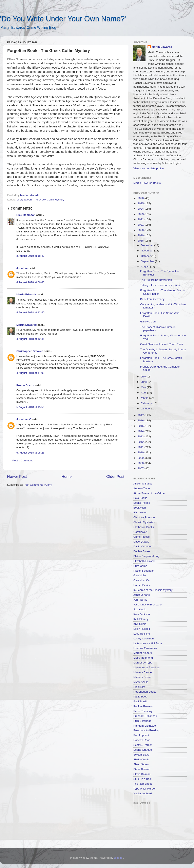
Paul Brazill (140, 701)
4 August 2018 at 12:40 (30, 312)
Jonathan (22, 268)
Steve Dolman (142, 774)
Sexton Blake (141, 755)
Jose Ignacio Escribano (148, 605)
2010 (141, 452)
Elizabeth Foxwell (144, 561)
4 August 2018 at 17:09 (30, 373)
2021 (141, 225)
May (144, 387)
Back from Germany (152, 299)
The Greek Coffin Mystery (49, 200)
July (144, 377)
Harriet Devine (142, 585)
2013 (141, 436)
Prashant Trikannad (145, 716)
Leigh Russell (142, 629)
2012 (141, 442)
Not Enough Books (145, 692)
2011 (141, 447)
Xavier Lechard (143, 793)
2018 (141, 241)
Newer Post (17, 476)
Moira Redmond (143, 658)
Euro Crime (140, 566)
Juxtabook (140, 609)
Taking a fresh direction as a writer (161, 285)
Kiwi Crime (140, 624)
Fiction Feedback (144, 571)
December (148, 245)
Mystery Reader (143, 672)
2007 (141, 468)
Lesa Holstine (142, 634)
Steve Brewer (142, 769)
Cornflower (140, 532)
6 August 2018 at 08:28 (30, 453)
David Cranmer (143, 546)
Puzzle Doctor (25, 385)
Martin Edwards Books (147, 183)
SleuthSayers (141, 764)
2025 (141, 203)
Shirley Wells (141, 759)
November (148, 251)
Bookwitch (140, 508)
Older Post (115, 476)
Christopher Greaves (30, 351)
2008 (141, 463)
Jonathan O (24, 419)
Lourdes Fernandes (145, 648)
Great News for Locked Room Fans (162, 344)
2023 (141, 214)
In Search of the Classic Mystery (153, 590)
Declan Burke (142, 551)
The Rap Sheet (143, 784)
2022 (141, 219)
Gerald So (140, 575)
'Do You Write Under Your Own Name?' (63, 19)
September (148, 261)
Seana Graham (143, 750)
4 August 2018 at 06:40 (30, 282)
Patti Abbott (140, 697)
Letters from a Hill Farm (148, 643)
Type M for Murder (144, 789)
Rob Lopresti (141, 735)
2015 (141, 426)
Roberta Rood (142, 740)
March (145, 398)
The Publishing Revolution (156, 280)
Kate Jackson (142, 614)
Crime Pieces (141, 537)
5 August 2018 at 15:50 (30, 407)
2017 (141, 415)
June (144, 382)
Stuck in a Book (143, 779)
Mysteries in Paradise (146, 667)
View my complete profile (149, 168)
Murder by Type (143, 663)
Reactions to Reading (146, 730)
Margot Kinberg (143, 653)
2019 (141, 235)
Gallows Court (149, 322)
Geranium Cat (142, 580)
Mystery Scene (142, 677)
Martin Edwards (27, 294)
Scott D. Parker (143, 745)
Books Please (142, 503)
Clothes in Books (144, 527)
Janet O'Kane (142, 595)
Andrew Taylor (142, 488)
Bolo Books (140, 498)
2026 (141, 198)
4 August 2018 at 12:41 (30, 339)
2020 (141, 230)
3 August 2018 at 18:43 (30, 256)
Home (66, 476)
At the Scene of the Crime (149, 493)
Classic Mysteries (144, 522)
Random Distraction (145, 726)
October (146, 256)
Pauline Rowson (143, 706)
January (146, 409)
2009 (141, 458)
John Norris (140, 600)
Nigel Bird (139, 687)
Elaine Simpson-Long (146, 556)
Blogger (119, 858)
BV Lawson (140, 512)
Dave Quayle (141, 542)
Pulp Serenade (142, 721)
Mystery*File (141, 682)
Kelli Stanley (141, 619)
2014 (141, 431)
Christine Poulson (144, 517)
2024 (141, 209)
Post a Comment (23, 460)
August (145, 267)
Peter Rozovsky (143, 711)
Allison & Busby (143, 484)
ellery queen (24, 200)
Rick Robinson (26, 215)
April (144, 393)
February (147, 403)
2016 (141, 420)
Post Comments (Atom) (38, 485)
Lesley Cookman (144, 639)
